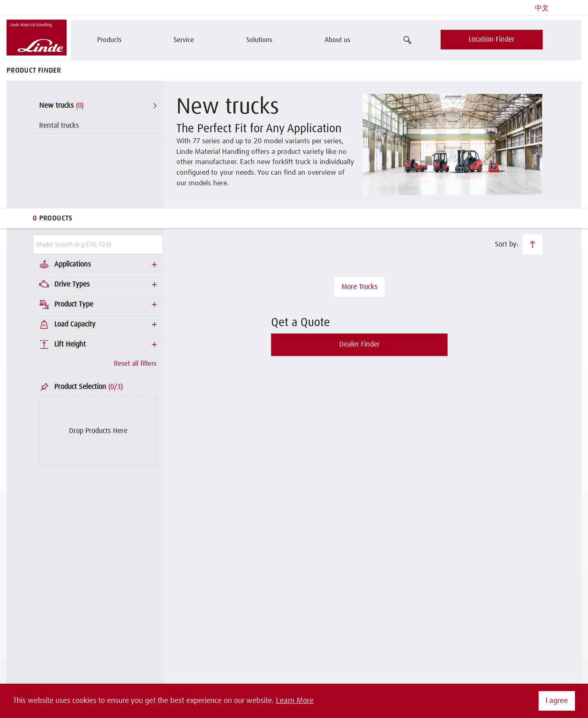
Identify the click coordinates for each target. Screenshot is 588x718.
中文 (542, 8)
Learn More (295, 701)
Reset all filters (135, 364)
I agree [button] (557, 701)
